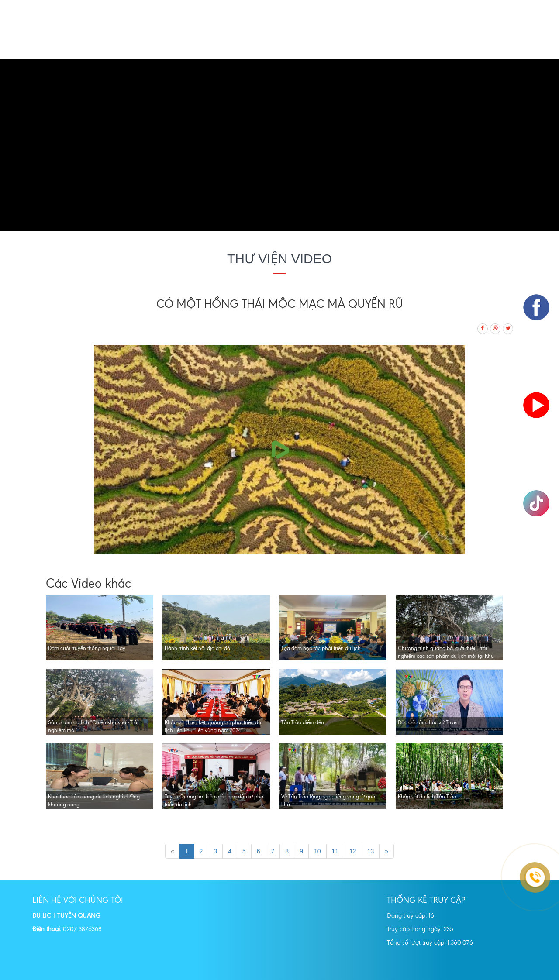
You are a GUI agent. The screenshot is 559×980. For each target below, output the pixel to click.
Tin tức (447, 45)
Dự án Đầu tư (492, 45)
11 (335, 851)
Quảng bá (260, 45)
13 (371, 851)
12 (353, 851)
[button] (42, 145)
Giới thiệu (164, 45)
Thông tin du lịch (395, 45)
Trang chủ (119, 45)
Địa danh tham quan (321, 45)
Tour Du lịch (212, 45)
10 (317, 851)
